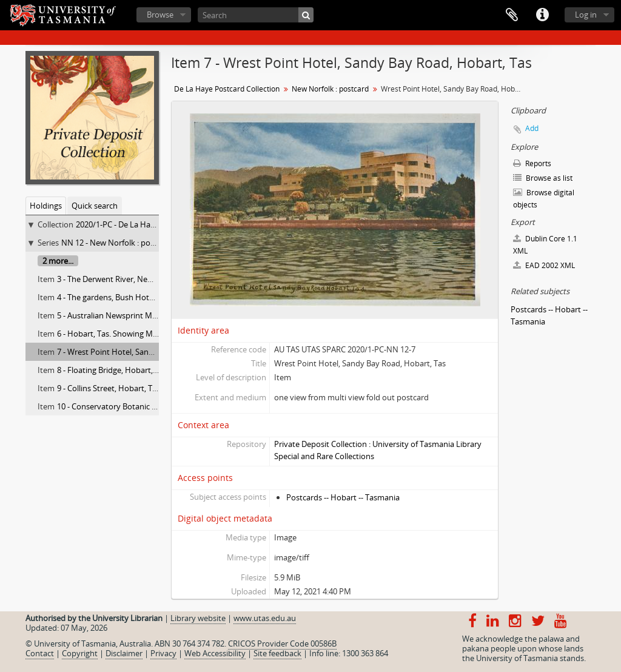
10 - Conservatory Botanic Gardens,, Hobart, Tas (143, 406)
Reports (532, 163)
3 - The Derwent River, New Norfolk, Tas (128, 279)
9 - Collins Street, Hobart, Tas (109, 388)
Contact (40, 653)
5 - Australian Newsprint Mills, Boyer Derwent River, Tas (156, 315)
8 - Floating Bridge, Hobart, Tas (112, 370)
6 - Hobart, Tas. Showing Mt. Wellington (128, 334)
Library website (198, 618)
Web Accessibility (215, 653)
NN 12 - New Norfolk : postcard (117, 243)
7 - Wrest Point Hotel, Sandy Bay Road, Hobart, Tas (148, 352)
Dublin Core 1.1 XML (545, 245)
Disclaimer (124, 653)
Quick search (95, 206)
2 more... (58, 261)
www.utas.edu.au (265, 618)
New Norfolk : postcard (330, 89)
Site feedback (277, 653)
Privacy (163, 653)
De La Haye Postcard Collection (227, 89)
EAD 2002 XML (544, 265)
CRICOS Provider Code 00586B (282, 643)
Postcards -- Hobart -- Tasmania (343, 497)
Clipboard (512, 15)
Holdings (46, 206)
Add (532, 128)
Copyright (80, 653)
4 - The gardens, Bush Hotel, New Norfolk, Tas (139, 297)
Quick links (542, 15)
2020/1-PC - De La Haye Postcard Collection (153, 224)
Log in (586, 15)
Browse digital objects (544, 199)
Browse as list (543, 178)
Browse (160, 15)
